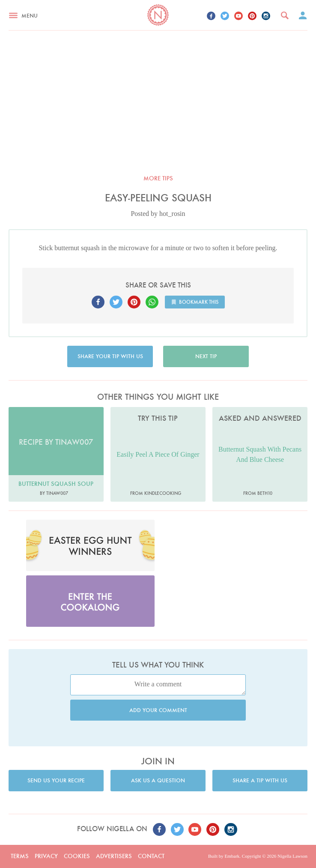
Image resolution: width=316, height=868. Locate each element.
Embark (232, 856)
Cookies (77, 856)
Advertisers (114, 856)
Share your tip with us (110, 356)
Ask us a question (158, 780)
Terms (20, 856)
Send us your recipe (56, 780)
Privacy (46, 856)
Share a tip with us (260, 780)
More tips (158, 178)
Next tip (206, 356)
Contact (151, 856)
